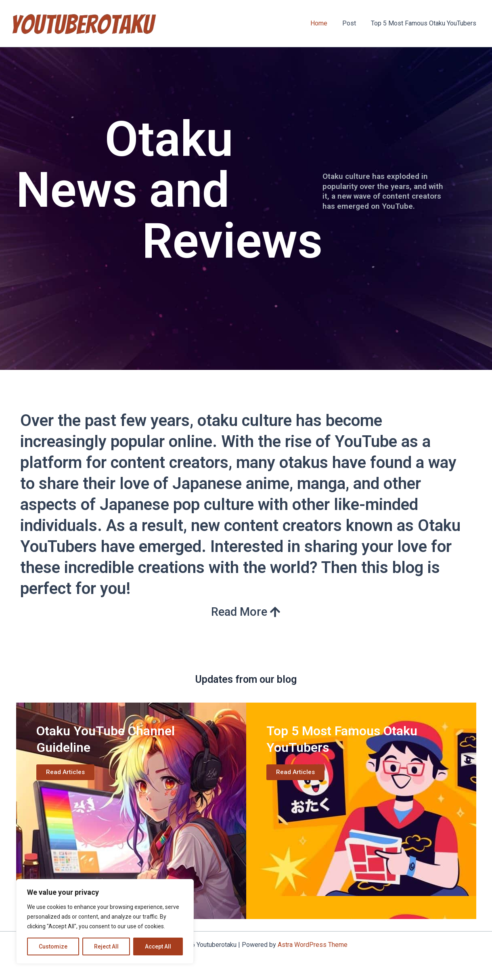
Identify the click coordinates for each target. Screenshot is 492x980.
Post (352, 23)
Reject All (106, 946)
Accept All (158, 946)
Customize (53, 946)
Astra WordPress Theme (313, 945)
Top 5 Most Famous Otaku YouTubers (425, 23)
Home (324, 23)
